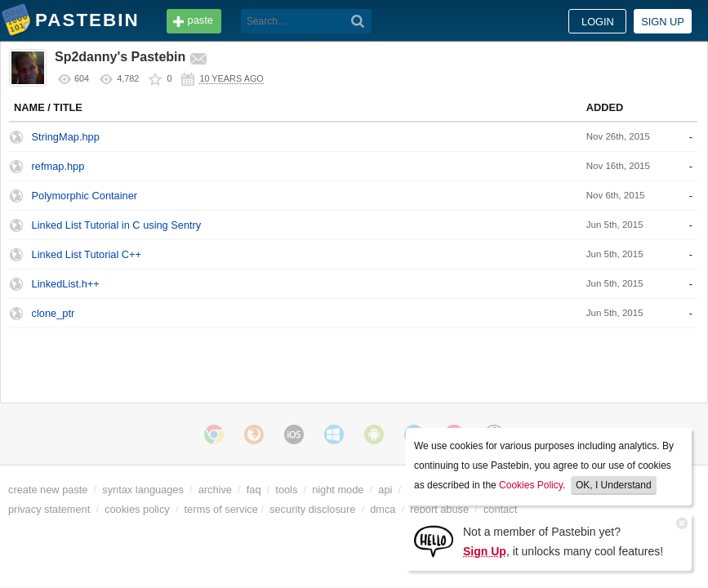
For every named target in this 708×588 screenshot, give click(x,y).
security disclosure (312, 509)
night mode (338, 490)
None (620, 225)
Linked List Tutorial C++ (87, 254)
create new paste (48, 490)
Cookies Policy (531, 485)
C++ (617, 136)
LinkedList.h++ (66, 284)
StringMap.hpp (66, 137)
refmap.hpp (58, 166)
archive (215, 490)
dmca (383, 509)
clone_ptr (53, 313)
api (385, 490)
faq (254, 490)
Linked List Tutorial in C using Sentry (117, 225)
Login (598, 22)
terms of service (221, 509)
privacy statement (49, 509)
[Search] (358, 21)
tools (286, 490)
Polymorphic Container (85, 196)
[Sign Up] (434, 540)
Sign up (663, 22)
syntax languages (143, 490)
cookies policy (137, 509)
